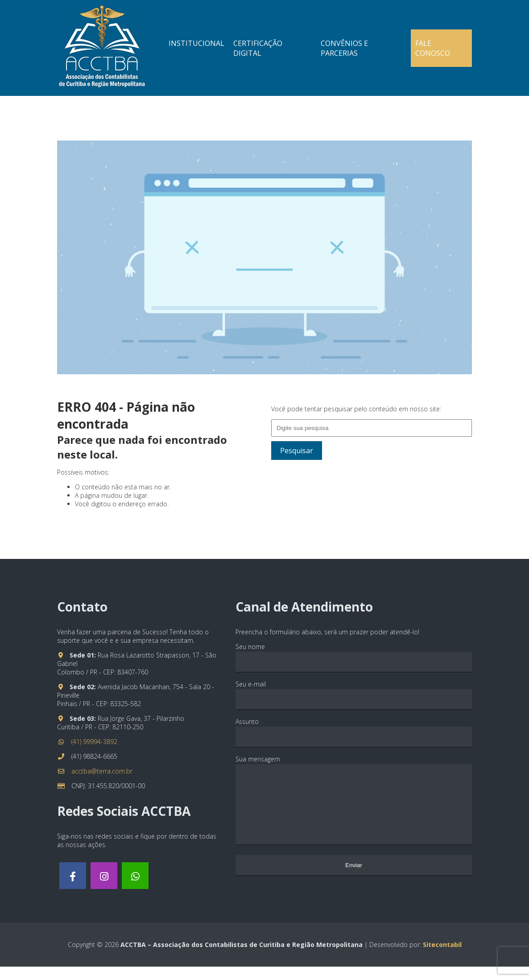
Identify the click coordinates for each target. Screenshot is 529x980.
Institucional (196, 43)
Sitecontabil (442, 958)
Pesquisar (297, 451)
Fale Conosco (433, 48)
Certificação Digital (258, 48)
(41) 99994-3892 (94, 742)
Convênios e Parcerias (344, 48)
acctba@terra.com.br (102, 771)
